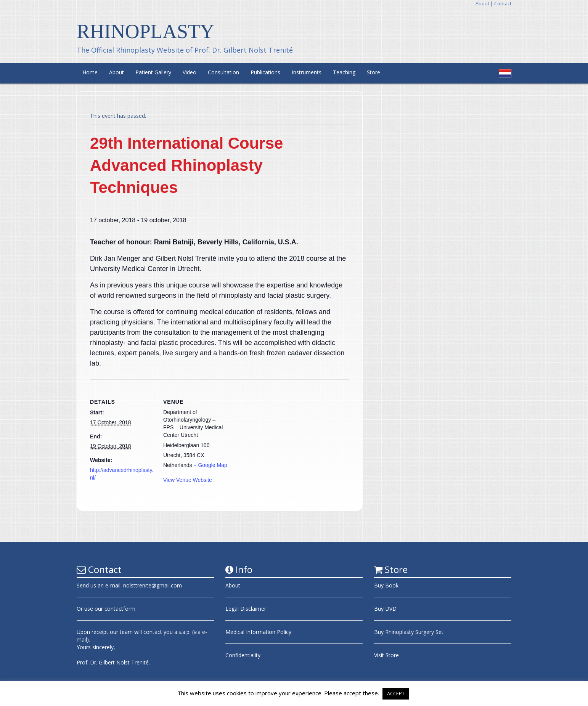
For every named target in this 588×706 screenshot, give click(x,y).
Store (374, 72)
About (482, 4)
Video (190, 72)
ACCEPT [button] (396, 693)
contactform (120, 609)
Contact (503, 4)
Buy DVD (385, 609)
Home (90, 72)
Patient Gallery (153, 72)
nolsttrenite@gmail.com (153, 585)
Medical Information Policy (258, 632)
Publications (265, 72)
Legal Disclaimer (246, 609)
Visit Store (386, 655)
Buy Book (386, 585)
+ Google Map (210, 465)
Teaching (344, 72)
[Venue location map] (277, 432)
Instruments (307, 72)
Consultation (223, 72)
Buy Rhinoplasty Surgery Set (409, 632)
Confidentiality (243, 655)
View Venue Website (188, 480)
